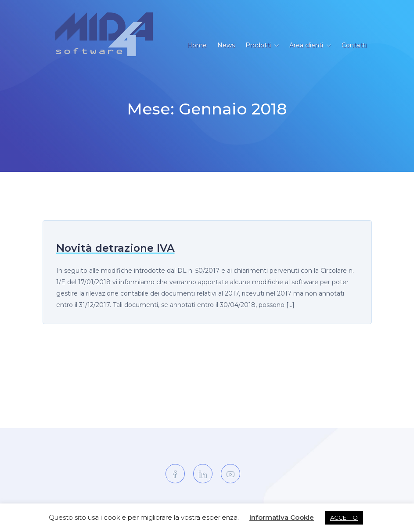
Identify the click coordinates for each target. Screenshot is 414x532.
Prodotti (258, 45)
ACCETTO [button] (344, 518)
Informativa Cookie (282, 517)
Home (197, 45)
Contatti (354, 45)
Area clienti (306, 45)
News (226, 45)
